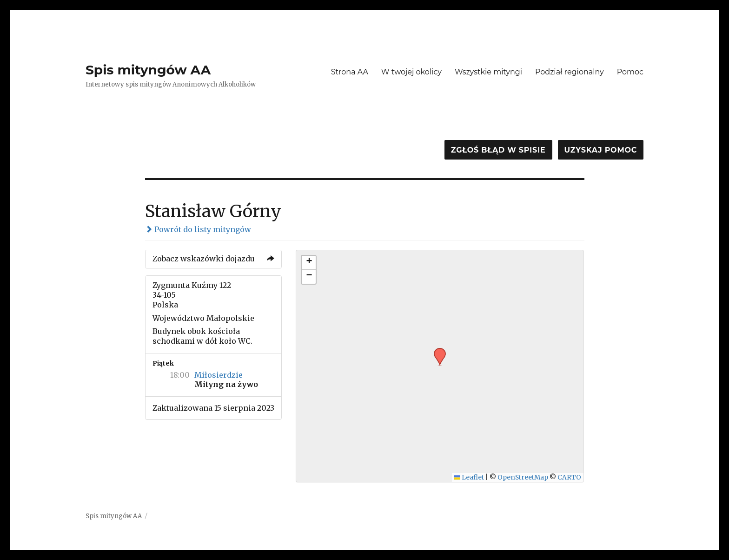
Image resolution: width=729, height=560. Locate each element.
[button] (437, 351)
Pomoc (630, 72)
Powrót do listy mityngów (198, 229)
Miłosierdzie (219, 375)
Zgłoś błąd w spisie (498, 150)
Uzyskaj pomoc (601, 150)
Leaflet (469, 477)
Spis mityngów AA (148, 70)
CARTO (569, 477)
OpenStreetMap (523, 477)
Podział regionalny (570, 72)
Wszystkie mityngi (488, 72)
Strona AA (350, 72)
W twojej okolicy (411, 72)
